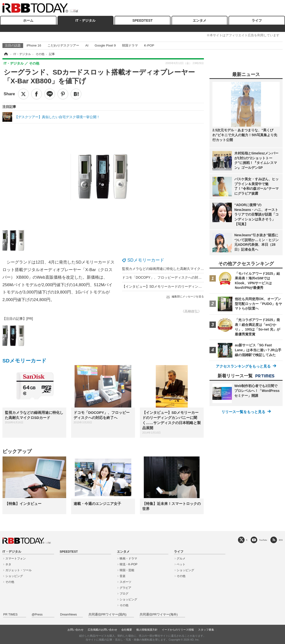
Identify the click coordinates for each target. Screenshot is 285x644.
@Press (37, 615)
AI (87, 45)
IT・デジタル (85, 20)
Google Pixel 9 (105, 45)
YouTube (263, 540)
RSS (281, 540)
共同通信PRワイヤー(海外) (159, 615)
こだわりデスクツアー (63, 45)
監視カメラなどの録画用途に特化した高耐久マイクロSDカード (170, 269)
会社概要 (127, 630)
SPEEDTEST (142, 20)
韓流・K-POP (128, 564)
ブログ (124, 594)
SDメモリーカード (146, 260)
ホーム (28, 20)
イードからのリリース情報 (178, 630)
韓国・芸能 (127, 570)
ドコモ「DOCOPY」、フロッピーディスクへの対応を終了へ (169, 277)
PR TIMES (10, 615)
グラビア (125, 588)
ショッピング (14, 576)
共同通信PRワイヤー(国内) (107, 615)
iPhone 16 (34, 45)
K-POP (149, 45)
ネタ (8, 564)
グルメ (181, 559)
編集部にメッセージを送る (188, 296)
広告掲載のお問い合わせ (102, 630)
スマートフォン (16, 559)
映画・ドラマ (128, 559)
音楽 (123, 576)
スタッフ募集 (206, 630)
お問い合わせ (76, 630)
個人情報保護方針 (147, 630)
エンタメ (199, 20)
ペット (181, 564)
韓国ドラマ (130, 45)
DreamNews (69, 615)
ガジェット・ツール (19, 570)
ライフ (257, 20)
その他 (10, 582)
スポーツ (125, 582)
